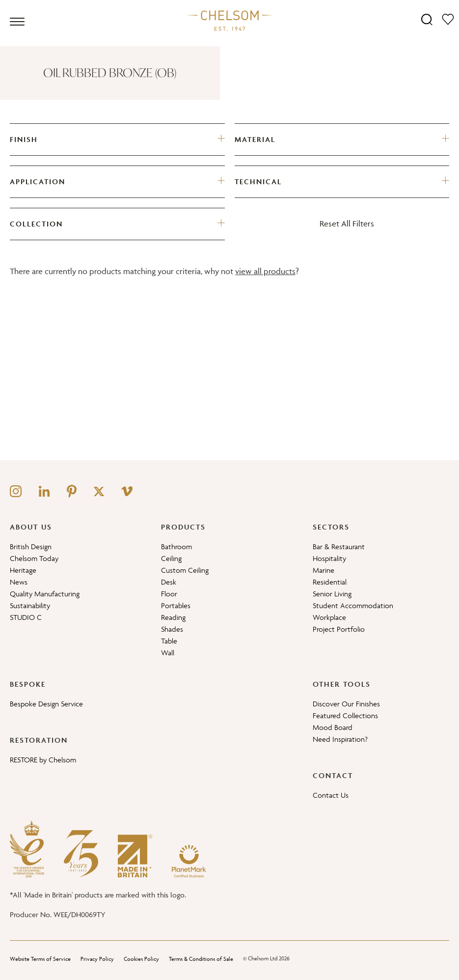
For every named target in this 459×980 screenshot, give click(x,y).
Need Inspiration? (340, 739)
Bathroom (176, 546)
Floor (169, 594)
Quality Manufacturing (45, 594)
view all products (265, 271)
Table (169, 641)
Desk (169, 582)
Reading (173, 617)
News (19, 582)
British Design (31, 546)
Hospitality (329, 558)
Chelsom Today (34, 558)
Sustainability (30, 605)
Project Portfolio (339, 629)
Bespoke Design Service (46, 704)
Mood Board (333, 727)
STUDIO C (26, 617)
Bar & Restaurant (339, 546)
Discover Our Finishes (346, 704)
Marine (324, 570)
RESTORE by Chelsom (43, 760)
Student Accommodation (353, 605)
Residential (330, 582)
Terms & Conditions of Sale (201, 959)
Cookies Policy (141, 959)
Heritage (23, 570)
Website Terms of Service (40, 959)
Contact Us (331, 795)
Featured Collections (345, 715)
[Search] (427, 19)
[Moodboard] (448, 19)
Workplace (329, 617)
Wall (168, 653)
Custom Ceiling (185, 570)
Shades (172, 629)
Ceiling (171, 558)
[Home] (230, 20)
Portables (176, 605)
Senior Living (332, 594)
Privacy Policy (97, 959)
